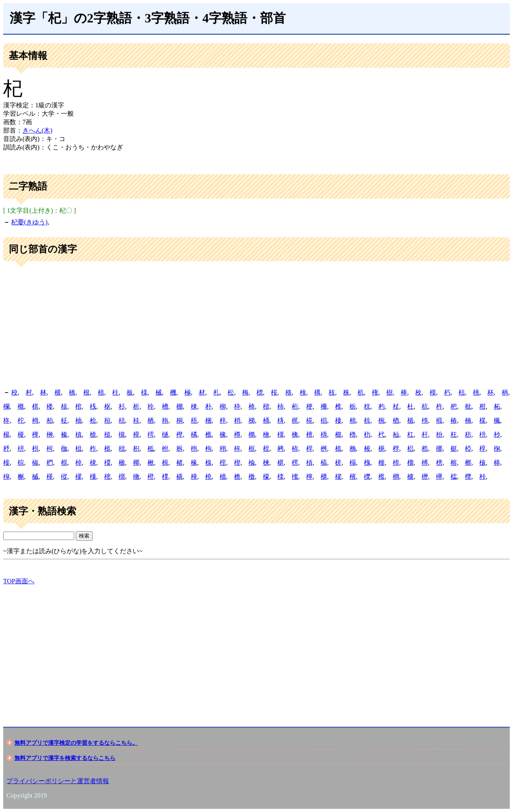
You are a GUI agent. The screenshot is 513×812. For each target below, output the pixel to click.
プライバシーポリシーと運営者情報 (58, 781)
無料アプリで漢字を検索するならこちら (65, 758)
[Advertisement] (256, 325)
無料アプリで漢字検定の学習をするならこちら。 (76, 743)
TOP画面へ (19, 581)
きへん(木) (37, 130)
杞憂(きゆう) (29, 222)
